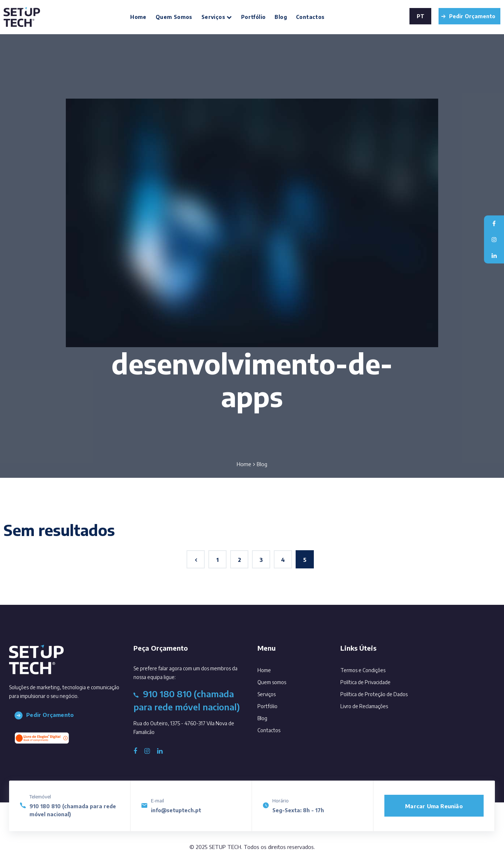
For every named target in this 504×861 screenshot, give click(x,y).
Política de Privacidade (365, 682)
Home (138, 17)
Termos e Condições (363, 670)
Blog (281, 17)
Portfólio (253, 17)
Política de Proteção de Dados (374, 694)
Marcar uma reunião (434, 806)
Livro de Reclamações (364, 706)
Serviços (217, 17)
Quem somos (174, 17)
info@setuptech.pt (176, 810)
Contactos (310, 17)
